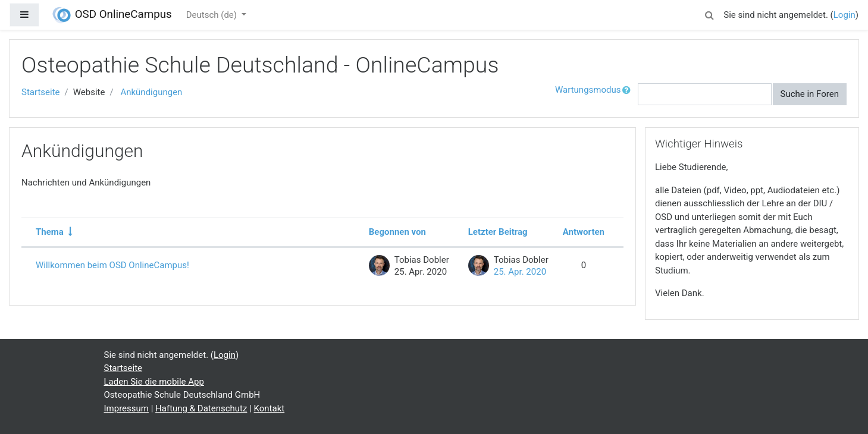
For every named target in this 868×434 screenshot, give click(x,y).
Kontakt (270, 408)
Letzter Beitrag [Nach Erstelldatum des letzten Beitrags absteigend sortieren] (498, 232)
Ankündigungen (151, 92)
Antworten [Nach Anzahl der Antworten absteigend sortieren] (584, 232)
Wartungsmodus (588, 90)
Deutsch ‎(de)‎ (213, 15)
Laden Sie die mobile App (154, 382)
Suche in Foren (810, 94)
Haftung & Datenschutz (201, 408)
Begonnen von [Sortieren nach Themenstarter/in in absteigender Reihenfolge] (397, 232)
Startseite (41, 92)
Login (845, 15)
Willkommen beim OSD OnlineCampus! (112, 265)
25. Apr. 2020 (520, 272)
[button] (709, 13)
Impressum (126, 408)
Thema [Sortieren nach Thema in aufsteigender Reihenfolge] (50, 232)
